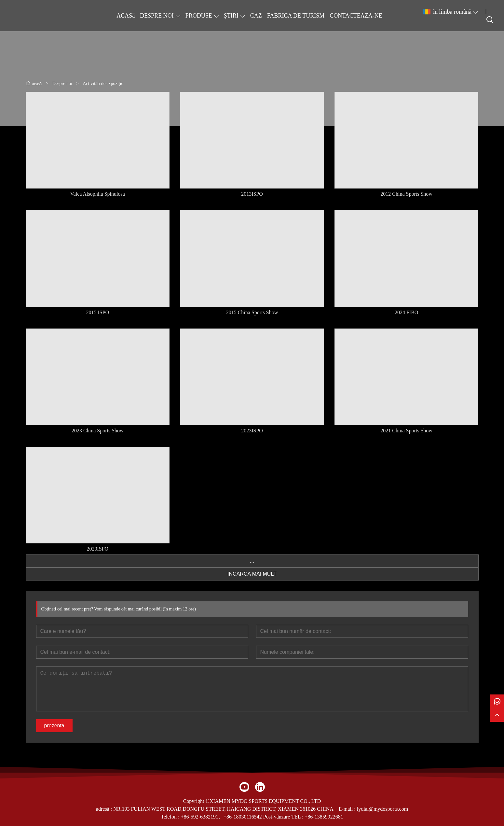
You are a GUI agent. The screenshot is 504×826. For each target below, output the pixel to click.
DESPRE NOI (157, 16)
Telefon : (171, 817)
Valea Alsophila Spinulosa (98, 194)
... (252, 561)
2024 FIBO (406, 312)
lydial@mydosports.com (382, 809)
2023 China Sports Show (98, 431)
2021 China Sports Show (406, 431)
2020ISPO (97, 549)
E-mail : (348, 809)
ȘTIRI (231, 16)
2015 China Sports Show (252, 312)
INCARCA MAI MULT (252, 574)
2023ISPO (252, 431)
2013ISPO (252, 194)
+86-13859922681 (324, 817)
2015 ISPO (97, 312)
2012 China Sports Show (406, 194)
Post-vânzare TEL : (283, 817)
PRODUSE (199, 16)
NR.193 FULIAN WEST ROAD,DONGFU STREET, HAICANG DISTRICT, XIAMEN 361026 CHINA (223, 809)
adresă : (105, 809)
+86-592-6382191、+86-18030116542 (221, 817)
